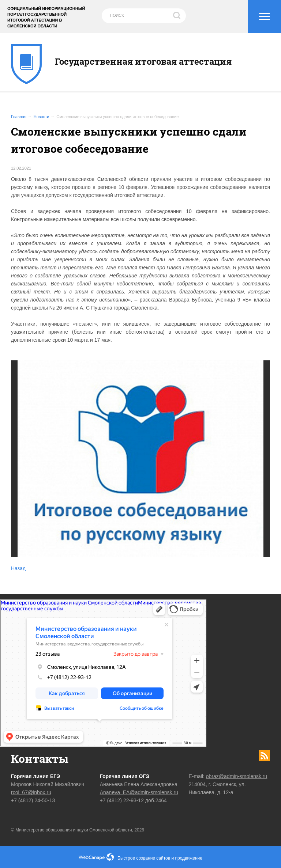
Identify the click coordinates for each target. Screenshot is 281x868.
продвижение (189, 858)
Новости (42, 117)
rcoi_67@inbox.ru (31, 792)
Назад (18, 568)
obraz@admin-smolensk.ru (237, 776)
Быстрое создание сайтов (144, 858)
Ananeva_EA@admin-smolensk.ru (139, 792)
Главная (19, 117)
